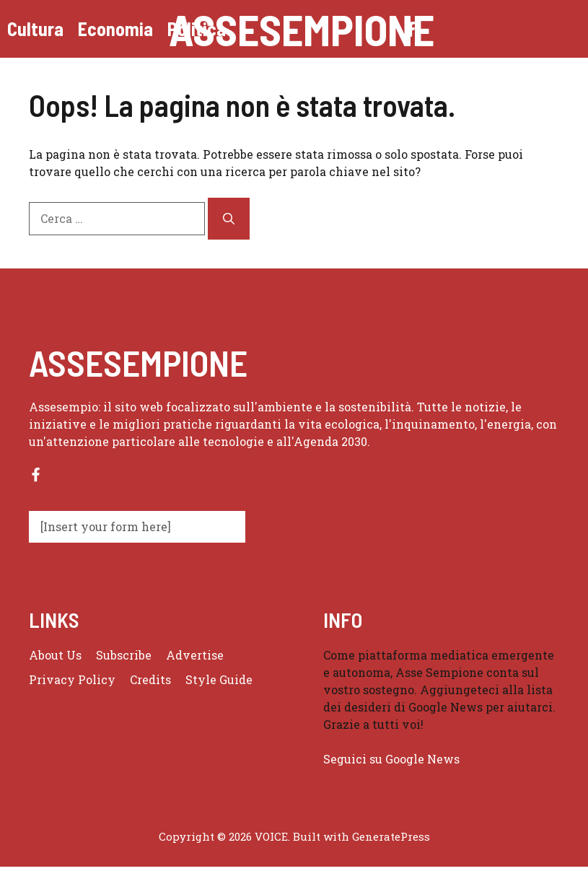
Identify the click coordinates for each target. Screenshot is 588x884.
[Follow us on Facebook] (36, 474)
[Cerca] (229, 219)
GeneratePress (391, 836)
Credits (150, 679)
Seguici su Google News (393, 759)
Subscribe (124, 655)
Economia (115, 29)
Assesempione (302, 29)
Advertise (195, 655)
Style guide (219, 679)
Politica (197, 29)
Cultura (35, 29)
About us (55, 655)
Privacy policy (72, 679)
